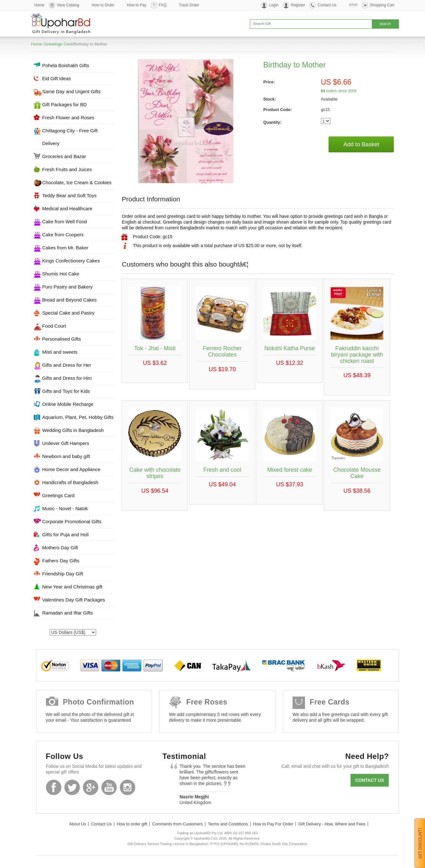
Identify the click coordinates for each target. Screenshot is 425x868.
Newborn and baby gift (66, 456)
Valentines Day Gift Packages (74, 600)
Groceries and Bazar (64, 156)
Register (298, 5)
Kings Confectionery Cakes (71, 261)
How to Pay (136, 5)
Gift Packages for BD (65, 104)
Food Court (54, 326)
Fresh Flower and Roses (68, 118)
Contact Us (327, 5)
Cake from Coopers (63, 235)
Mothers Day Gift (60, 548)
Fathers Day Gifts (61, 561)
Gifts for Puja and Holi (66, 535)
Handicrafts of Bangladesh (70, 482)
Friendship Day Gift (63, 574)
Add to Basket (361, 144)
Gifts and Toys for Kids (66, 391)
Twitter (72, 787)
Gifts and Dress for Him (67, 378)
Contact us (370, 780)
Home (39, 5)
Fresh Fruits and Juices (67, 169)
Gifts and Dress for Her (67, 365)
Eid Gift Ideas (57, 78)
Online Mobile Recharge (68, 404)
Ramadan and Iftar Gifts (68, 613)
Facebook (54, 787)
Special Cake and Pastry (68, 313)
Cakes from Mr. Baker (65, 248)
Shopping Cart (382, 5)
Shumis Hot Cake (61, 274)
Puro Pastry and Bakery (67, 287)
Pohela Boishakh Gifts (66, 65)
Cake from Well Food (65, 222)
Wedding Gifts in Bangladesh (73, 430)
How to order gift (132, 824)
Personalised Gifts (62, 339)
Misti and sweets (60, 352)
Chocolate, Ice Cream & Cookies (77, 182)
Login (274, 5)
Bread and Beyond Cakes (70, 300)
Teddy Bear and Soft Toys (70, 195)
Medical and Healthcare (67, 208)
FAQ (163, 5)
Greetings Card (58, 44)
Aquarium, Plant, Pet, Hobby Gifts (78, 417)
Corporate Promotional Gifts (72, 521)
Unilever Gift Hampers (66, 443)
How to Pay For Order (273, 824)
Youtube (109, 787)
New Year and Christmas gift (72, 587)
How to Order (103, 5)
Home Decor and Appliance (71, 469)
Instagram (127, 787)
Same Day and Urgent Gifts (71, 91)
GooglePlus (91, 787)
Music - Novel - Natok (65, 508)
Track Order (189, 5)
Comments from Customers (177, 824)
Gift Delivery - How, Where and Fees (332, 824)
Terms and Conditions (228, 824)
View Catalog (68, 5)
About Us (78, 824)
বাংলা (353, 5)
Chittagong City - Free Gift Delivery (70, 137)
